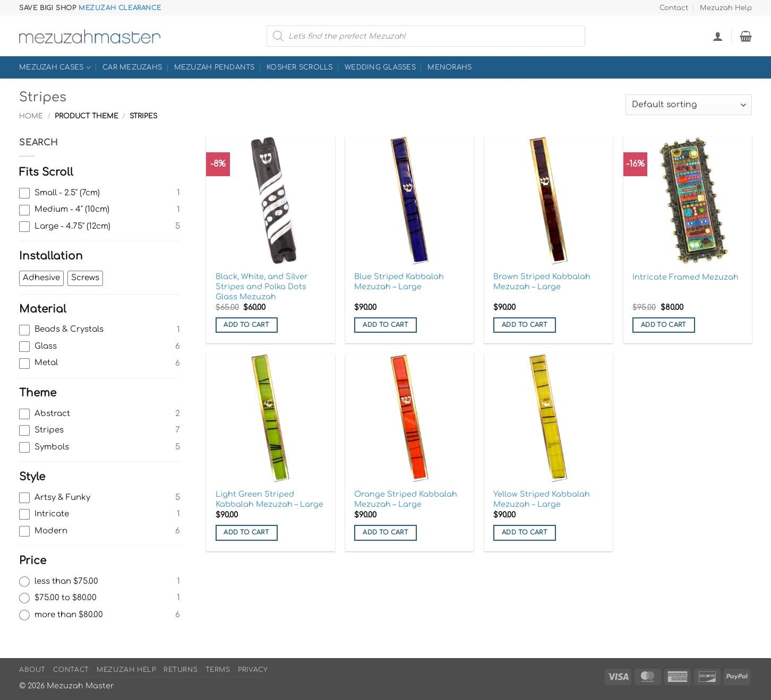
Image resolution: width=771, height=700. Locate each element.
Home (31, 116)
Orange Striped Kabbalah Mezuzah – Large (406, 499)
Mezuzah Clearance (120, 8)
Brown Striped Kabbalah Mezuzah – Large (542, 282)
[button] (718, 36)
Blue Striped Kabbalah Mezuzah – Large (399, 282)
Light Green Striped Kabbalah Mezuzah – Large (269, 499)
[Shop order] (689, 105)
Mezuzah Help (726, 8)
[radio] (100, 582)
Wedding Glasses (380, 67)
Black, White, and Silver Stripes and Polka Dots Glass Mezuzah (262, 286)
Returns (181, 670)
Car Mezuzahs (132, 67)
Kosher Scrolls (300, 67)
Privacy (253, 670)
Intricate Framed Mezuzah (686, 277)
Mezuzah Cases (55, 68)
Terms (218, 670)
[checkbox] (100, 193)
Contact (674, 8)
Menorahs (449, 67)
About (32, 670)
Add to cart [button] (246, 325)
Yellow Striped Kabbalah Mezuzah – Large (542, 499)
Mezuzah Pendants (215, 67)
